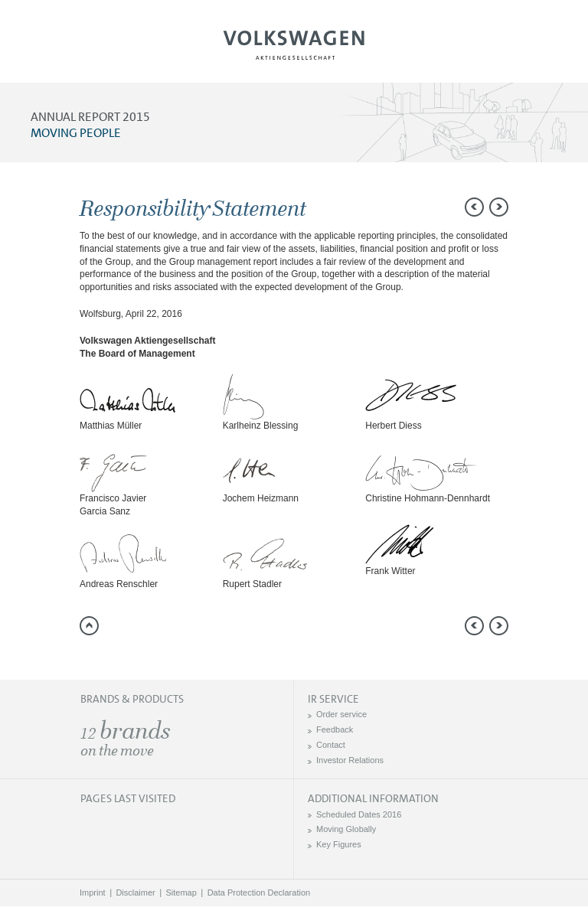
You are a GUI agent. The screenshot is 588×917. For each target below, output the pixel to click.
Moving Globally (346, 829)
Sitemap (181, 893)
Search (524, 51)
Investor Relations (350, 760)
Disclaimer (135, 893)
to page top (89, 626)
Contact (331, 745)
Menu (64, 51)
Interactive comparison (561, 341)
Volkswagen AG (294, 43)
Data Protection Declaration (259, 893)
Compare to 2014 (561, 237)
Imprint (93, 893)
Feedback (335, 729)
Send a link (561, 203)
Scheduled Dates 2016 (359, 814)
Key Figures (339, 844)
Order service (341, 714)
